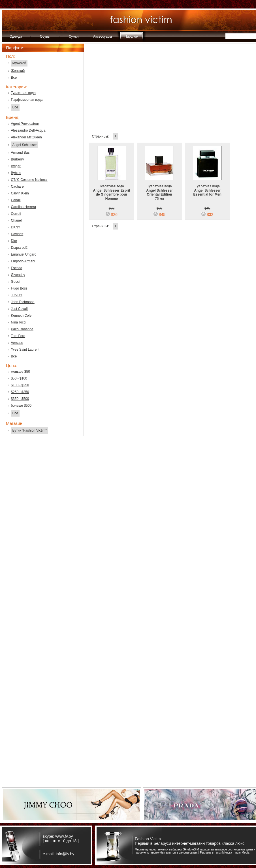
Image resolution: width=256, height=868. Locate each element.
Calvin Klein (20, 193)
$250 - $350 (20, 392)
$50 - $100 (19, 378)
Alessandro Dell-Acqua (28, 130)
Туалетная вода (23, 93)
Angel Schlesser (24, 145)
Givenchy (18, 275)
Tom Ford (18, 336)
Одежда (16, 37)
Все (14, 78)
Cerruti (16, 214)
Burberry (17, 159)
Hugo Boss (19, 288)
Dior (14, 241)
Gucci (15, 282)
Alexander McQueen (26, 137)
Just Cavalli (19, 309)
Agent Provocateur (25, 124)
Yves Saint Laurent (25, 350)
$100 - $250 (20, 385)
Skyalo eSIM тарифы (197, 849)
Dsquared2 (19, 248)
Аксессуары (103, 37)
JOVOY (17, 295)
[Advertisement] (43, 531)
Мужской (19, 63)
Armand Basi (21, 153)
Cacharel (18, 187)
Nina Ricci (18, 322)
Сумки (74, 37)
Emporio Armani (23, 261)
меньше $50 (20, 372)
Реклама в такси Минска (216, 853)
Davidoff (17, 234)
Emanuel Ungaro (24, 254)
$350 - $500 (20, 399)
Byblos (16, 173)
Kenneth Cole (21, 316)
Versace (17, 343)
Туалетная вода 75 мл (159, 189)
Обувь (45, 37)
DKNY (15, 227)
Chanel (16, 220)
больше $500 (21, 406)
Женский (18, 71)
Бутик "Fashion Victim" (29, 430)
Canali (16, 200)
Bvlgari (16, 166)
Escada (16, 268)
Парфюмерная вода (27, 100)
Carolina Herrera (23, 207)
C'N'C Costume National (29, 180)
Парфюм (132, 37)
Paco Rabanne (22, 329)
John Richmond (23, 302)
